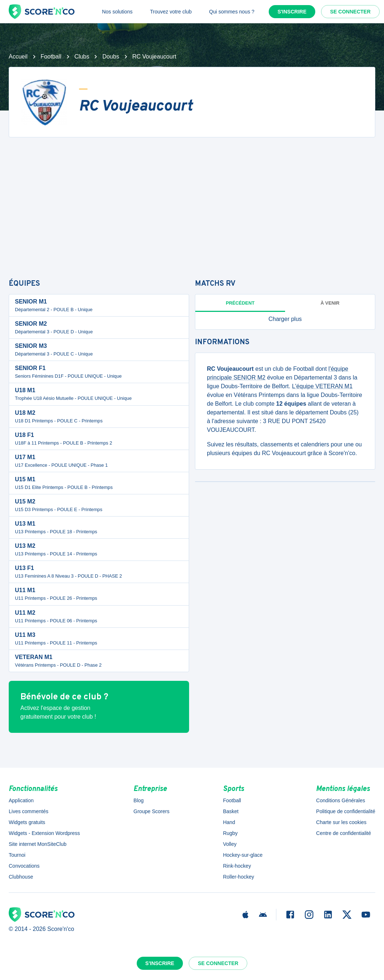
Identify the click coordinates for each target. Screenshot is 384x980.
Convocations (24, 866)
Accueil (18, 57)
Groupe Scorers (151, 811)
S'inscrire (292, 12)
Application (21, 800)
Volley (230, 844)
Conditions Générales (341, 800)
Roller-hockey (239, 877)
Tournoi (17, 855)
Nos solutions (117, 12)
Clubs (82, 57)
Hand (229, 822)
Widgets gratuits (27, 822)
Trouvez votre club (171, 12)
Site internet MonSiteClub (38, 844)
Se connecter (350, 12)
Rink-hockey (237, 866)
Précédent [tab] (240, 303)
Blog (139, 800)
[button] (285, 319)
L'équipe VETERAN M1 (322, 386)
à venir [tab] (330, 303)
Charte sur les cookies (341, 822)
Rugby (230, 833)
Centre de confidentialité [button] (343, 833)
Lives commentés (29, 811)
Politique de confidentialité (346, 811)
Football (51, 57)
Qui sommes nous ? (232, 12)
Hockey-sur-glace (243, 855)
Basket (231, 811)
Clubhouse (21, 877)
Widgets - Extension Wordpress (44, 833)
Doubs (111, 57)
